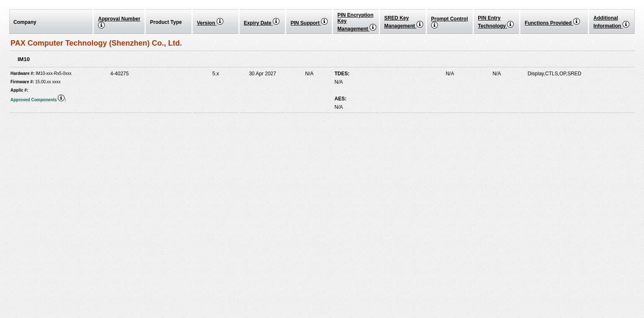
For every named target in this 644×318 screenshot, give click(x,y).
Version (210, 23)
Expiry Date (262, 23)
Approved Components (38, 100)
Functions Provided (552, 23)
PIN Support (309, 23)
